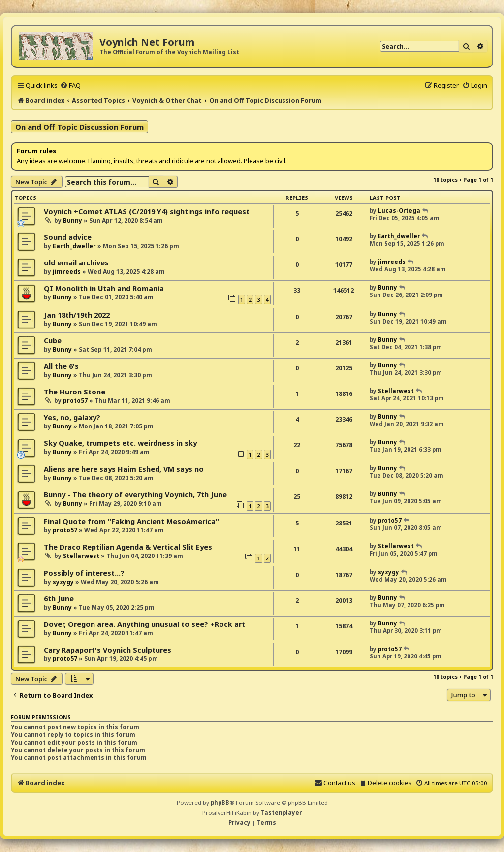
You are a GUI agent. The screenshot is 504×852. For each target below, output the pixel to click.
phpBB (220, 803)
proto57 (75, 401)
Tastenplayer (281, 812)
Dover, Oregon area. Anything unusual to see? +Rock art (144, 624)
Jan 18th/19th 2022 (77, 315)
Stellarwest (396, 391)
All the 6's (61, 366)
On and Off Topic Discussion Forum (79, 127)
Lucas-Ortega (399, 211)
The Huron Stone (75, 392)
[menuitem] (70, 85)
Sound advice (68, 237)
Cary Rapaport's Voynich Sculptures (108, 650)
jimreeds (67, 272)
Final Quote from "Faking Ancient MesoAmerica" (131, 521)
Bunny (73, 220)
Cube (53, 341)
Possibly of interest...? (84, 573)
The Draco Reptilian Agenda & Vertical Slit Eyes (128, 547)
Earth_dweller (74, 246)
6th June (59, 599)
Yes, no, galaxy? (72, 417)
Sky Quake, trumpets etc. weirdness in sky (120, 443)
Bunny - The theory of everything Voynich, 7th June (135, 495)
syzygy (63, 582)
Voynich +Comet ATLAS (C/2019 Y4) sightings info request (147, 212)
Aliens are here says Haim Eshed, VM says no (124, 469)
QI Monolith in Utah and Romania (104, 288)
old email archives (76, 263)
